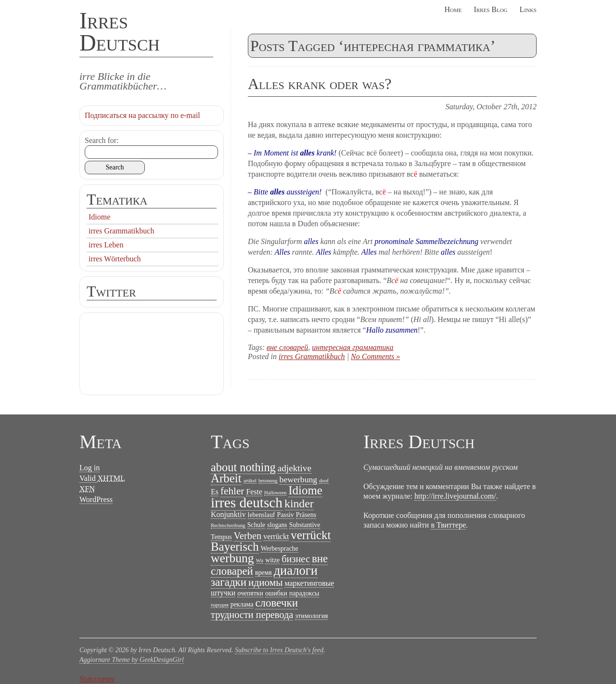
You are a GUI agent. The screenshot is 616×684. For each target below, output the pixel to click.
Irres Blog (490, 9)
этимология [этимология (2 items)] (311, 616)
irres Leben (106, 245)
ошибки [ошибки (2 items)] (276, 593)
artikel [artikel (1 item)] (250, 481)
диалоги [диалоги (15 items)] (296, 570)
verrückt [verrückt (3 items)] (276, 536)
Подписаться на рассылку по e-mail (142, 115)
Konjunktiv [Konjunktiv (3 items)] (228, 514)
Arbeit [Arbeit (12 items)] (226, 478)
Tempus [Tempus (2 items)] (221, 537)
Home (453, 9)
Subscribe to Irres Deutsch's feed (279, 650)
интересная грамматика (353, 347)
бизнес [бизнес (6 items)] (296, 559)
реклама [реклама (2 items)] (242, 604)
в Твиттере (448, 525)
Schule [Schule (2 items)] (257, 525)
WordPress (96, 499)
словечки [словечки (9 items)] (276, 603)
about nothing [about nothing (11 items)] (243, 467)
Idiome (99, 217)
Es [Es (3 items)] (215, 492)
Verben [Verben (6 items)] (248, 536)
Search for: (102, 140)
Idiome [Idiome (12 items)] (305, 490)
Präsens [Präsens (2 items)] (306, 515)
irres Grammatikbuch (312, 356)
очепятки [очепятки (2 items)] (250, 593)
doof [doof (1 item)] (324, 481)
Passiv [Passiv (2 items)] (285, 515)
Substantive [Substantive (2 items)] (305, 525)
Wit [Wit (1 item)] (260, 561)
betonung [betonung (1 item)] (268, 481)
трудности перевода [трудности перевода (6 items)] (252, 615)
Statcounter (97, 679)
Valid (102, 478)
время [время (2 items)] (263, 573)
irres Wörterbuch (115, 259)
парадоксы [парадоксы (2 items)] (304, 593)
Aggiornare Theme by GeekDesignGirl (132, 660)
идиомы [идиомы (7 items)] (265, 582)
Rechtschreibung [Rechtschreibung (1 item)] (228, 525)
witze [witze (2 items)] (272, 560)
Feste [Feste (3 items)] (254, 492)
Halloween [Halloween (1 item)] (275, 493)
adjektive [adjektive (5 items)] (295, 468)
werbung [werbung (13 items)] (232, 558)
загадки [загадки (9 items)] (229, 582)
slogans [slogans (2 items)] (277, 525)
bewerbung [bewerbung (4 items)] (299, 479)
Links (528, 9)
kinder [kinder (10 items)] (299, 503)
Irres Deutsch (120, 32)
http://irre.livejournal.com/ (455, 496)
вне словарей (287, 347)
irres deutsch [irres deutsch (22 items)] (247, 503)
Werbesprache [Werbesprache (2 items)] (280, 548)
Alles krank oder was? (320, 84)
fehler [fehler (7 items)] (232, 491)
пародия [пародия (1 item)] (220, 605)
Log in (90, 468)
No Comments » (375, 356)
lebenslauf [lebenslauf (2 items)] (262, 515)
